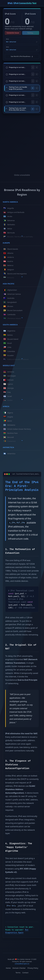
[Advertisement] (22, 141)
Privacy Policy (33, 968)
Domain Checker (19, 968)
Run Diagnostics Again (17, 931)
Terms (18, 973)
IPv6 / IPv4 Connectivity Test (22, 3)
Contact (25, 973)
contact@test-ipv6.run (22, 964)
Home (8, 968)
